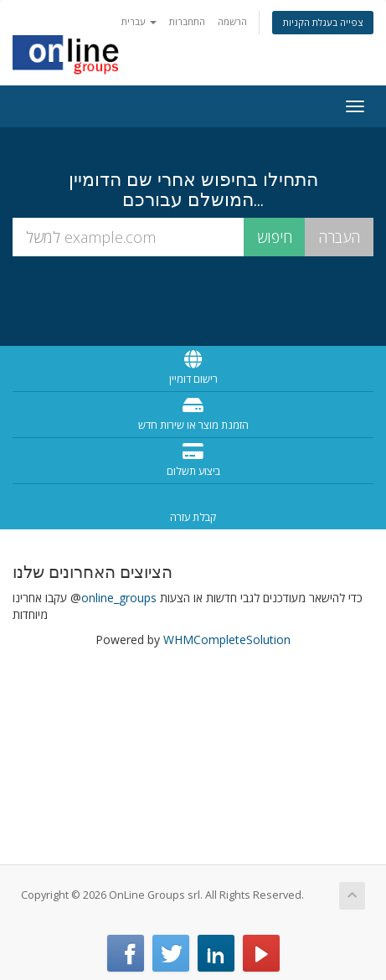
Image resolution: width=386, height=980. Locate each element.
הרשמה (232, 21)
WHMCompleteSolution (227, 640)
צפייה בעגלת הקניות (323, 22)
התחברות (187, 21)
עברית (139, 21)
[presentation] (193, 299)
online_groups (119, 598)
